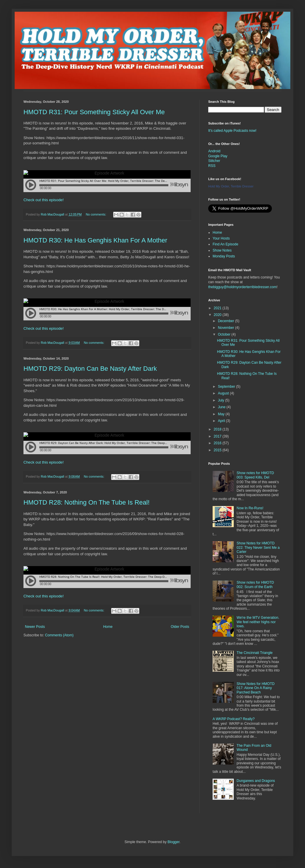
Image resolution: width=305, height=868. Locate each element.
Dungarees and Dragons (256, 781)
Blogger (173, 842)
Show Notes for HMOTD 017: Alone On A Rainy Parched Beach (256, 688)
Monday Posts (224, 256)
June (222, 407)
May (222, 414)
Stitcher (214, 161)
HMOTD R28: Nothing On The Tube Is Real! (87, 502)
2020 (218, 315)
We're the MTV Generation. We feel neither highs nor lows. (258, 622)
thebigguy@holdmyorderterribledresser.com (242, 287)
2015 (218, 450)
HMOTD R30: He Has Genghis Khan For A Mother (95, 240)
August (224, 393)
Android (214, 151)
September (227, 387)
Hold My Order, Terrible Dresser (231, 186)
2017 (218, 436)
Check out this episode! (44, 200)
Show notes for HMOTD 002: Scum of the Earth (255, 585)
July (222, 400)
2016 (218, 443)
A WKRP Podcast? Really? (234, 719)
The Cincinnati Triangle (255, 653)
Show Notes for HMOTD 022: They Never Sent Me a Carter (258, 547)
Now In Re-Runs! (250, 508)
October (225, 334)
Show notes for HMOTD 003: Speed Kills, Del (255, 475)
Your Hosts (221, 238)
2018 (218, 429)
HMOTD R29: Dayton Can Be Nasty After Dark (90, 369)
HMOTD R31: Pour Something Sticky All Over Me (94, 112)
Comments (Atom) (59, 635)
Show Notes (222, 250)
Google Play (218, 156)
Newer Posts (35, 627)
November (227, 328)
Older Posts (180, 627)
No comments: (96, 214)
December (227, 321)
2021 (218, 308)
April (222, 421)
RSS (212, 166)
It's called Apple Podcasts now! (232, 131)
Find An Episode (225, 244)
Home (108, 627)
